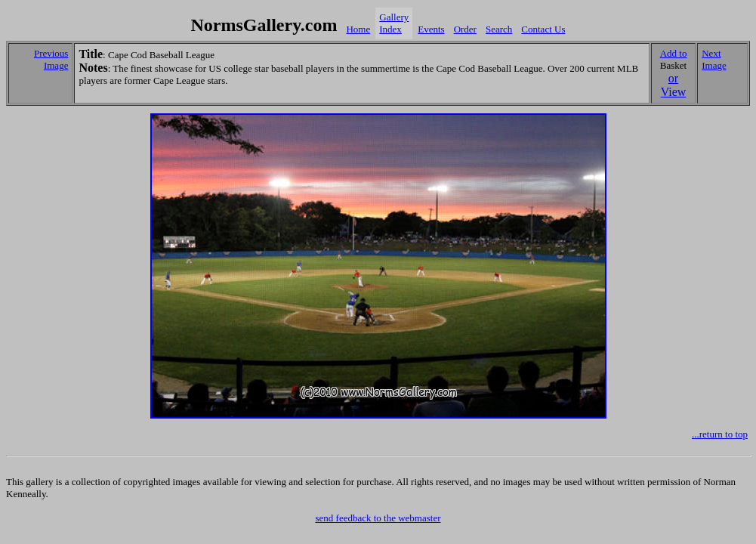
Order (465, 29)
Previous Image (51, 59)
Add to (674, 53)
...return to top (720, 434)
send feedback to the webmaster (378, 518)
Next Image (714, 59)
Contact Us (543, 29)
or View (674, 85)
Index (390, 29)
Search (499, 29)
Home (358, 29)
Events (431, 29)
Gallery (394, 17)
